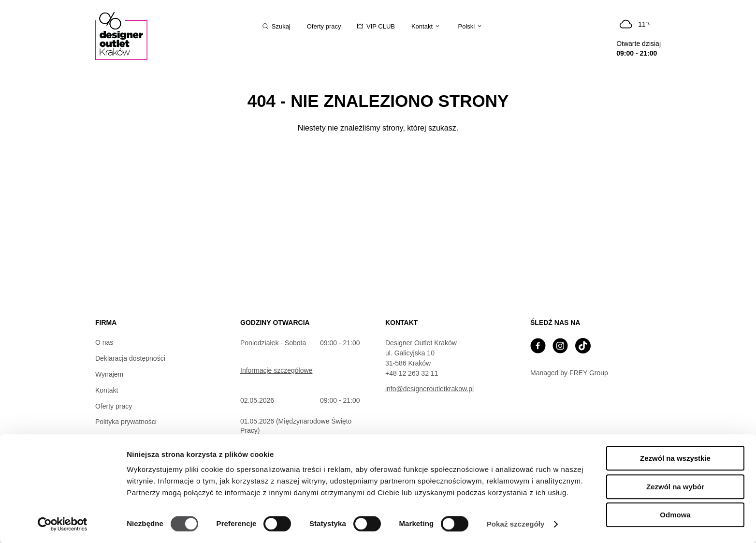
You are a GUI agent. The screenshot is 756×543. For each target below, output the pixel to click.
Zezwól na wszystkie (675, 458)
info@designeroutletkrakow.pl (429, 389)
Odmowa (675, 515)
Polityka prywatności (126, 422)
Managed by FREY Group (569, 373)
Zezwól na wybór (675, 487)
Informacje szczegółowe (276, 370)
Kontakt (107, 390)
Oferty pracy (114, 406)
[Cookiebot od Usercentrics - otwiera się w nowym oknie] (63, 524)
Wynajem (109, 374)
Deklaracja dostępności (130, 358)
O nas (104, 342)
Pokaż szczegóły (516, 524)
